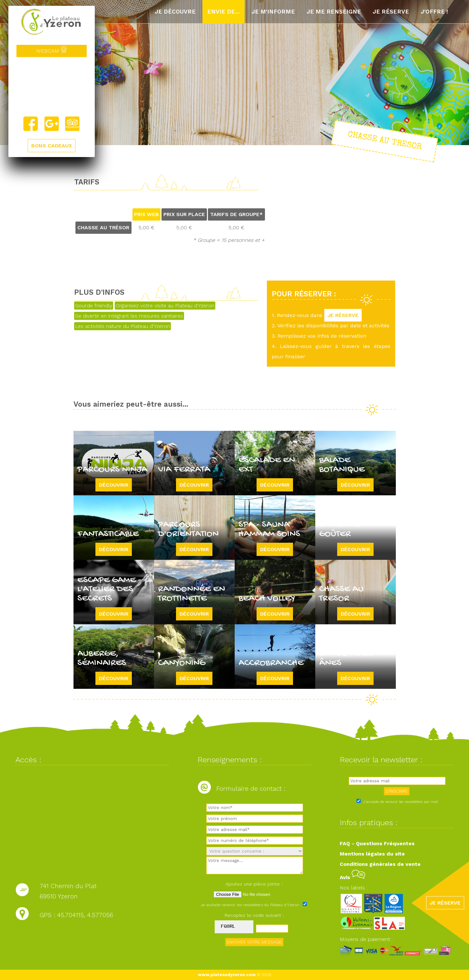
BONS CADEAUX (52, 146)
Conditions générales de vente (380, 864)
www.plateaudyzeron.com (227, 975)
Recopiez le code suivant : (254, 915)
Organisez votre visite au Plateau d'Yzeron (165, 306)
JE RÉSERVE (343, 315)
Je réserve (391, 12)
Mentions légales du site (372, 854)
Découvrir (114, 485)
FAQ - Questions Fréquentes (377, 843)
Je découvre (175, 12)
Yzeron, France (52, 86)
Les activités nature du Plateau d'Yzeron (122, 326)
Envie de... (224, 12)
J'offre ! (434, 12)
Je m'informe (273, 12)
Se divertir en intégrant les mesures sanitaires (129, 316)
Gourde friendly (94, 306)
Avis (352, 877)
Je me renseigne (334, 12)
